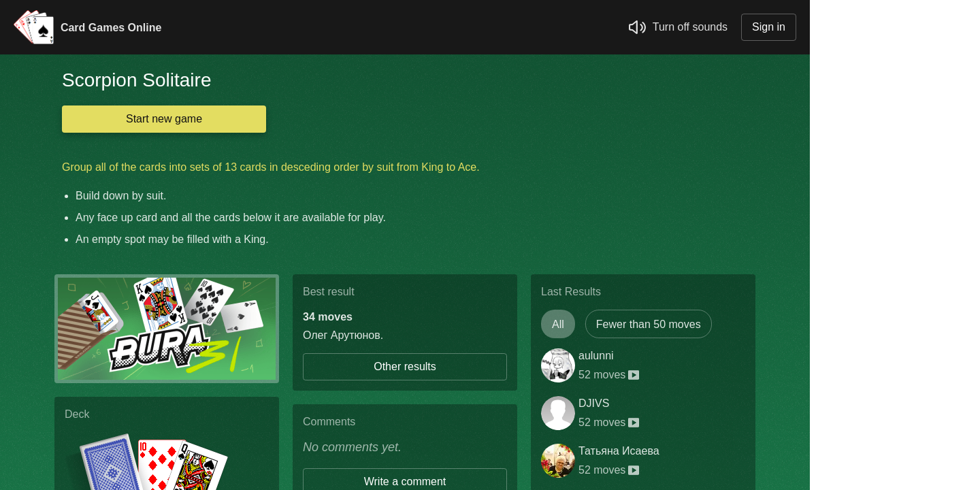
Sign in (769, 27)
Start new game (164, 119)
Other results (405, 366)
